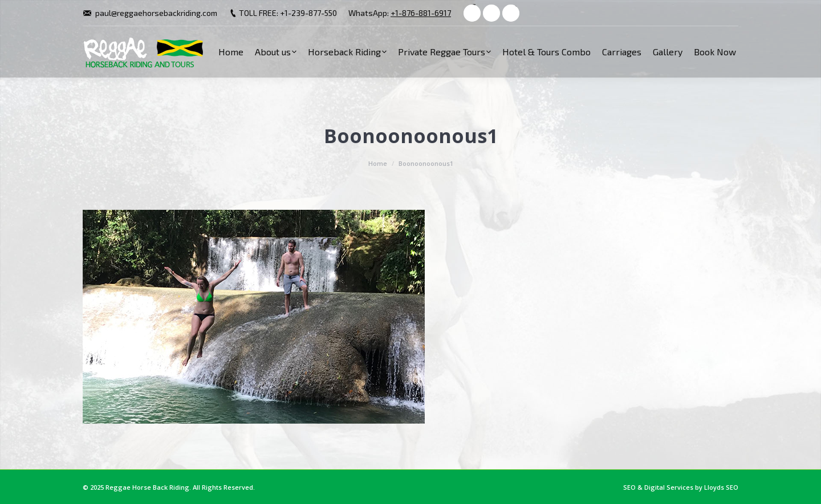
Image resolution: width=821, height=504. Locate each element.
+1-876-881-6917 (421, 13)
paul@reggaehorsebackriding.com (156, 13)
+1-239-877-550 (308, 13)
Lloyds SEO (721, 487)
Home (378, 163)
